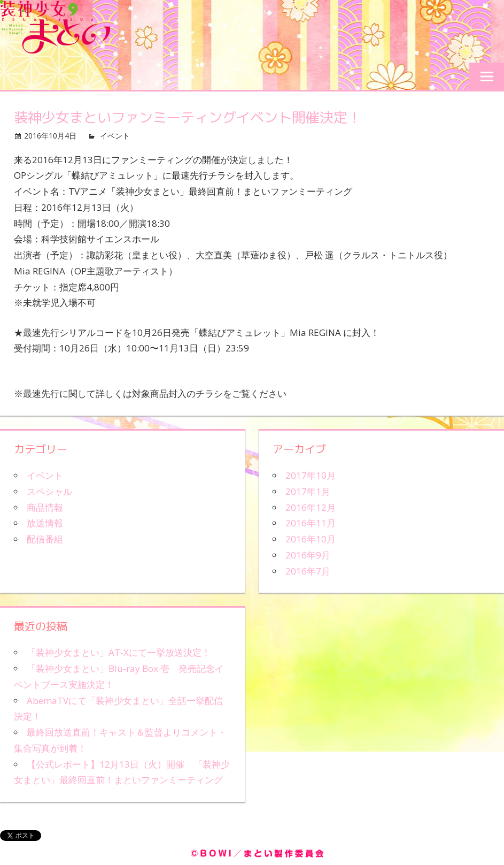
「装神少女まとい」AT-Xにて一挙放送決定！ (119, 652)
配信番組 (45, 539)
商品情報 (45, 507)
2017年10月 (311, 475)
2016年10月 (311, 539)
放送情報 (45, 523)
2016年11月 (311, 523)
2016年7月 (308, 571)
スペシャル (49, 491)
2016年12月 (311, 507)
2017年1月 (308, 491)
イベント (115, 136)
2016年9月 (308, 555)
